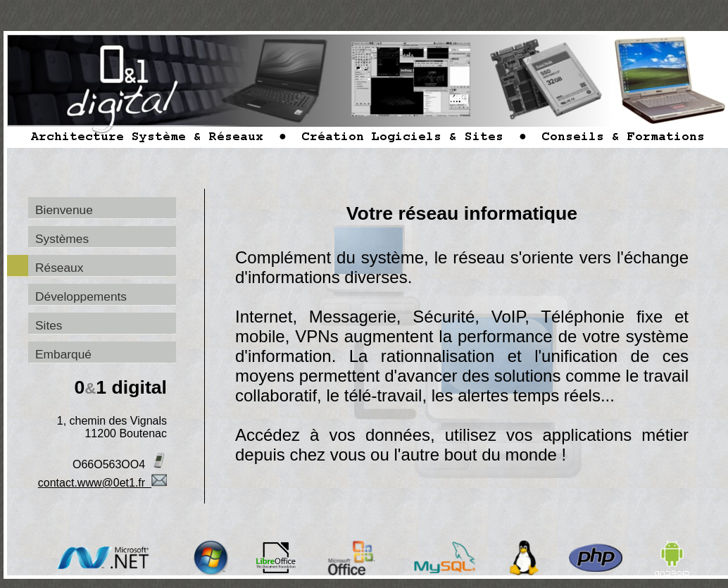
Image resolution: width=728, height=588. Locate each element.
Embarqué (63, 354)
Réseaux (59, 268)
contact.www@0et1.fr (102, 483)
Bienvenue (64, 210)
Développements (81, 296)
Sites (49, 325)
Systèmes (62, 239)
